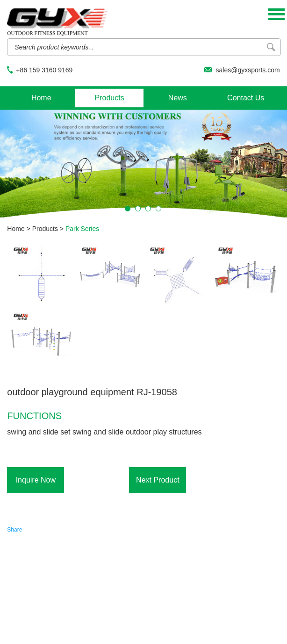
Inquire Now (36, 480)
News (178, 98)
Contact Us (246, 98)
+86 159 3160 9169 (44, 70)
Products (109, 98)
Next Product (158, 480)
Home (41, 98)
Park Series (82, 229)
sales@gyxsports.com (248, 70)
